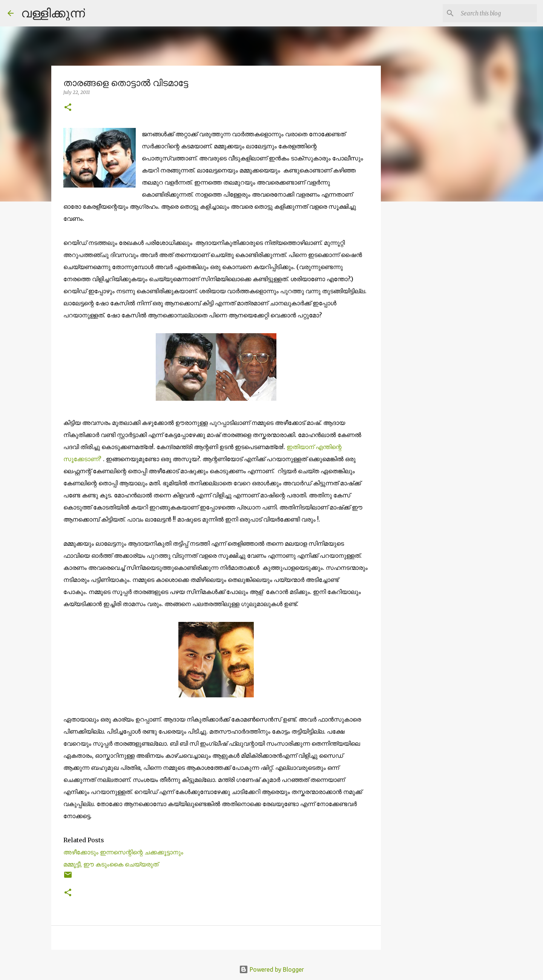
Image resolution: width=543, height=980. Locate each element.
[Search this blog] (497, 13)
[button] (68, 108)
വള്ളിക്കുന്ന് (53, 13)
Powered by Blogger (271, 969)
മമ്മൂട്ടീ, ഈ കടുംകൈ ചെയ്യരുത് (111, 864)
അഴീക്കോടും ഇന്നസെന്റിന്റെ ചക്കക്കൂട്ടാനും (123, 852)
